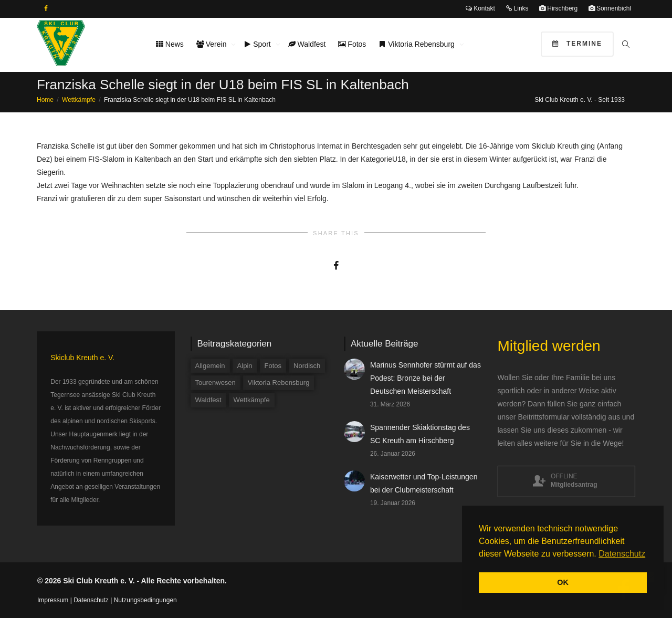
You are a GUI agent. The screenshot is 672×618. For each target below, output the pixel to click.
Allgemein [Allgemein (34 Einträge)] (210, 366)
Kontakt (480, 8)
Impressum (53, 600)
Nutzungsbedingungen (145, 600)
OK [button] (563, 582)
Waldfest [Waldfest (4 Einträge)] (208, 400)
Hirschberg (558, 8)
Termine (577, 44)
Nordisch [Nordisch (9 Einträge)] (307, 366)
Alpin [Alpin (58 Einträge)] (245, 366)
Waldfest (307, 44)
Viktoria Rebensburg (417, 44)
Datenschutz (91, 600)
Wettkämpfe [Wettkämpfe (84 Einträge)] (252, 400)
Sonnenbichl (610, 8)
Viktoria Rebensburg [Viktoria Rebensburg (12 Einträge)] (279, 383)
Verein (212, 44)
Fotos (352, 44)
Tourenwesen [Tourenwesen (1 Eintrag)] (216, 383)
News (170, 44)
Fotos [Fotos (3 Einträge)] (273, 366)
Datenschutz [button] (622, 554)
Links (517, 8)
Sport (258, 44)
